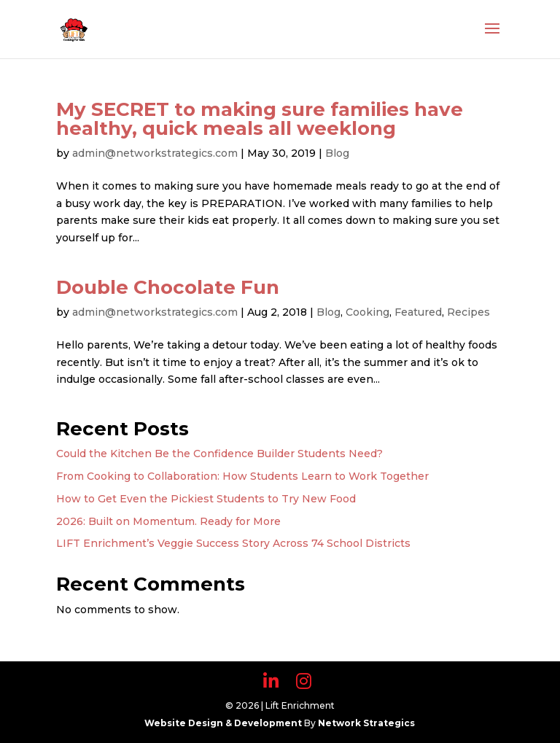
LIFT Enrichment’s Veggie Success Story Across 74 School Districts (233, 543)
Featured (418, 312)
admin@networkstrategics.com (155, 153)
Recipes (468, 312)
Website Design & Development (224, 723)
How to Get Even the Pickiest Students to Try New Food (206, 499)
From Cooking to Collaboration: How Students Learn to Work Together (242, 476)
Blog (337, 153)
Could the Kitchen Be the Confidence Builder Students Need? (219, 454)
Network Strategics (366, 723)
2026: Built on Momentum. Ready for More (168, 521)
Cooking (367, 312)
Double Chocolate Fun (168, 287)
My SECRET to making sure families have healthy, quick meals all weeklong (260, 119)
